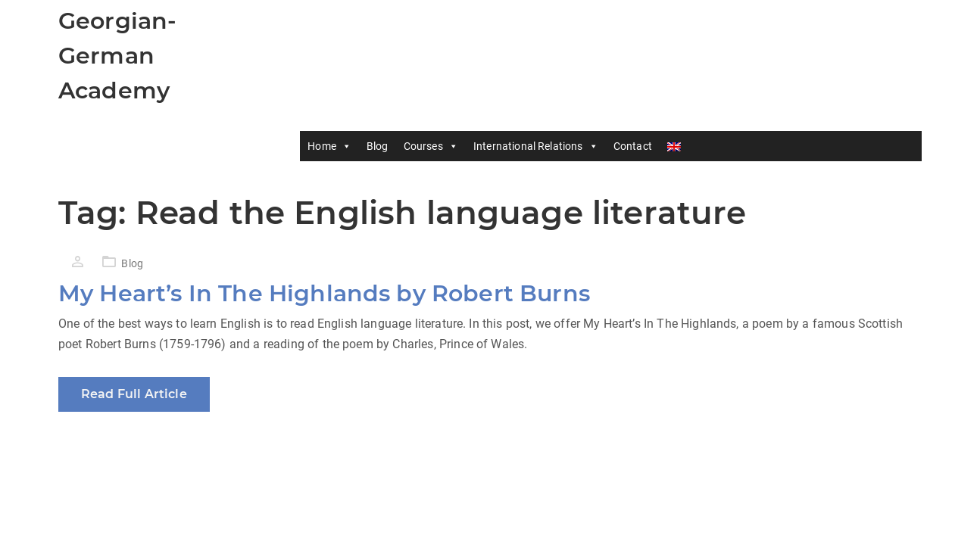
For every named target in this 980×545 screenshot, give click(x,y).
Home (329, 146)
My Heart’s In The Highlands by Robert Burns (324, 293)
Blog (378, 146)
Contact (633, 146)
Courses (431, 146)
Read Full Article (134, 394)
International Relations (536, 146)
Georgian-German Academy (117, 56)
